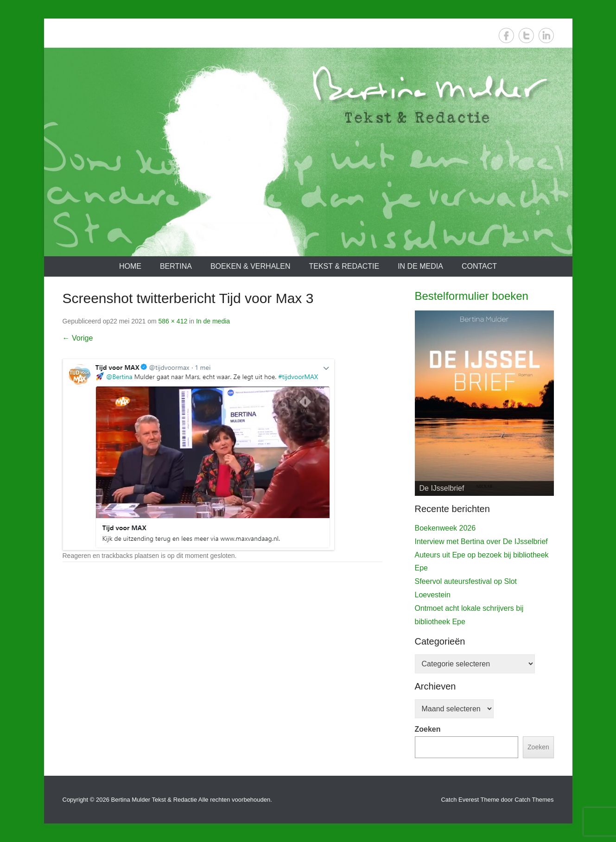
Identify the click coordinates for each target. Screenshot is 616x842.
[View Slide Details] (484, 403)
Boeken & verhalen (251, 266)
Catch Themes (534, 800)
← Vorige (78, 338)
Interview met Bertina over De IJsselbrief (481, 541)
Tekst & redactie (344, 266)
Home (130, 266)
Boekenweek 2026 (445, 528)
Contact (479, 266)
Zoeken (428, 729)
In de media (420, 266)
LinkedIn (546, 35)
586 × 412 (173, 321)
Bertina (176, 266)
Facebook (506, 35)
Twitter (526, 35)
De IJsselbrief (442, 488)
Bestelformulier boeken (472, 296)
